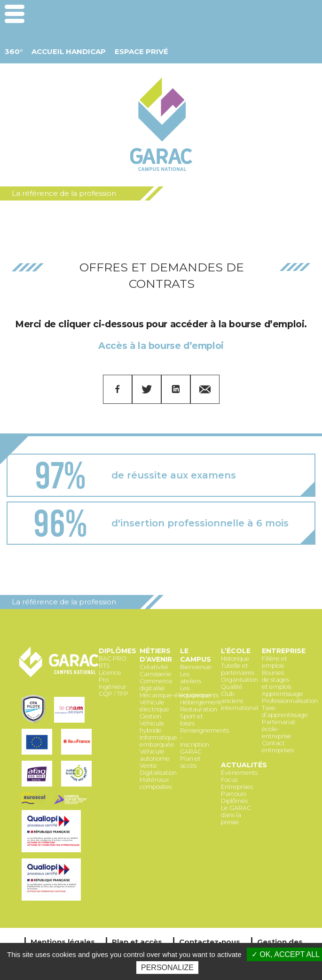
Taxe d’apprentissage (285, 711)
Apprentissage (283, 694)
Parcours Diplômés (234, 797)
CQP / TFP (114, 694)
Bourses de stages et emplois (277, 680)
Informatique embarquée (158, 741)
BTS (104, 666)
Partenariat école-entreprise (279, 729)
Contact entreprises (278, 747)
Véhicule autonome (155, 755)
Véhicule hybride (152, 727)
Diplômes (118, 651)
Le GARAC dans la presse (236, 815)
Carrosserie (156, 674)
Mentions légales (63, 942)
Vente (148, 766)
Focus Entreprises (237, 783)
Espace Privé (141, 51)
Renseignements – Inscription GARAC (204, 741)
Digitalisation (158, 773)
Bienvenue (196, 667)
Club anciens (232, 697)
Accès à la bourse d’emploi (161, 346)
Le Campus (196, 655)
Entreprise (284, 651)
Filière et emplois (275, 662)
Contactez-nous (210, 942)
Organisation (240, 680)
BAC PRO (113, 659)
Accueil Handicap (69, 51)
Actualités (244, 765)
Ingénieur (113, 687)
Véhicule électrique (154, 706)
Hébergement (201, 702)
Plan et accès (190, 762)
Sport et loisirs (192, 720)
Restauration (199, 709)
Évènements (239, 773)
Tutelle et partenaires (238, 669)
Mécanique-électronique (175, 695)
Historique (235, 659)
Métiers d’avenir (156, 655)
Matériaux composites (156, 783)
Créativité (154, 667)
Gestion (150, 716)
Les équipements (199, 692)
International (240, 708)
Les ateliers (191, 678)
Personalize (167, 968)
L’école (236, 651)
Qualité (232, 687)
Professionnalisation (290, 701)
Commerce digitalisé (156, 685)
